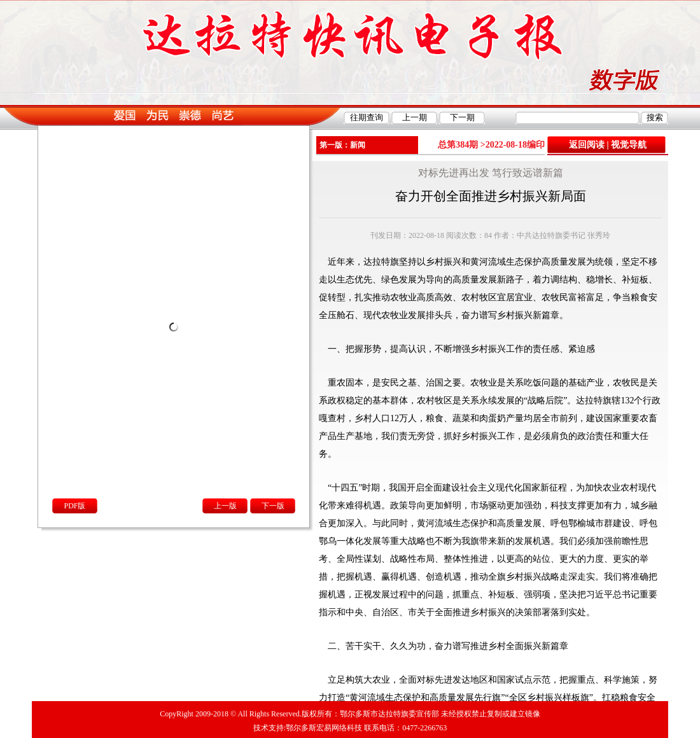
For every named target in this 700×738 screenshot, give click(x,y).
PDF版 (74, 506)
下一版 (273, 506)
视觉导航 (629, 145)
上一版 (225, 506)
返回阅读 (587, 145)
